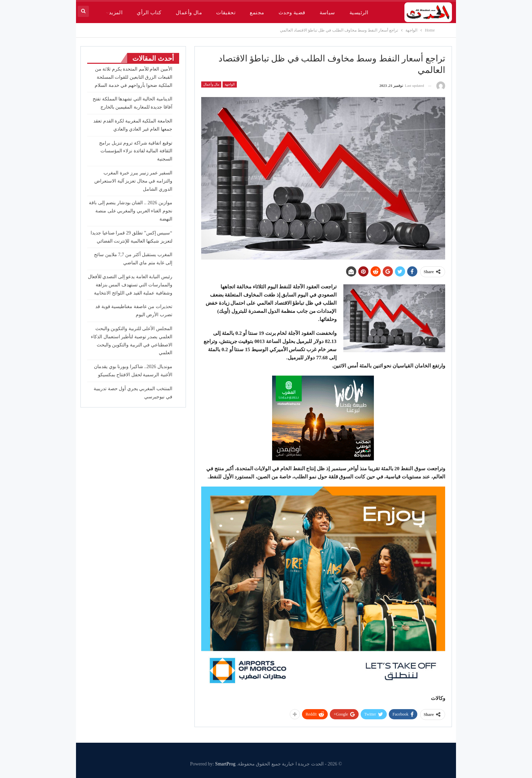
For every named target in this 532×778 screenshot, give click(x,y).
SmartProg (225, 764)
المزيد (116, 13)
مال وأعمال (189, 13)
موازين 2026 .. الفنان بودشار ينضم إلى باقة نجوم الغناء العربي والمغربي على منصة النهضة (131, 211)
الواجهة (230, 84)
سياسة (327, 13)
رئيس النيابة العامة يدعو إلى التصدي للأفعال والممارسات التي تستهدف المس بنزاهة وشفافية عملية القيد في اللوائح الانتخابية (130, 285)
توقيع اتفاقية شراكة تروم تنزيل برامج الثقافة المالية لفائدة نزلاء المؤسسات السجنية (136, 151)
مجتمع (257, 13)
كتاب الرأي (149, 13)
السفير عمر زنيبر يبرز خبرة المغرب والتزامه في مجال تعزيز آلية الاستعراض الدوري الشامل (133, 181)
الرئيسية (359, 13)
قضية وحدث (292, 13)
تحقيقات (226, 13)
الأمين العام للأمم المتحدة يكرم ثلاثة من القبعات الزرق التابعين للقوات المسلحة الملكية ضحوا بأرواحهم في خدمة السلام (134, 77)
